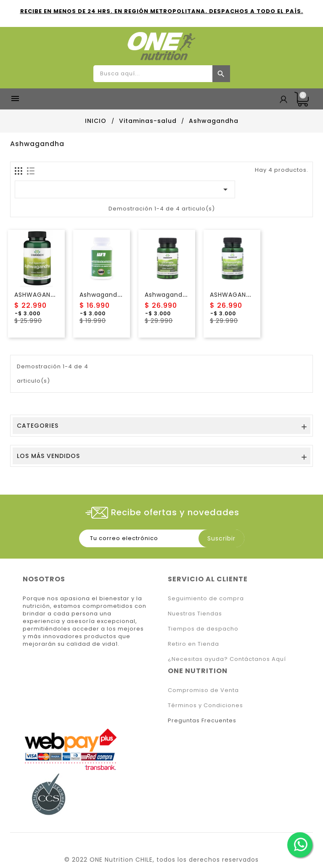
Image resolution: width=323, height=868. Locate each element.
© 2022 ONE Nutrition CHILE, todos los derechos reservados (161, 860)
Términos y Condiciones (205, 705)
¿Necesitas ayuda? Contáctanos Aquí (227, 659)
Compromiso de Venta (203, 690)
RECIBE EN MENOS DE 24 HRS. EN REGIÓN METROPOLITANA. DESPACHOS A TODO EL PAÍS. (162, 11)
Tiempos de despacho (203, 629)
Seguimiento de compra (206, 598)
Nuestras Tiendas (195, 614)
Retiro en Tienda (193, 644)
